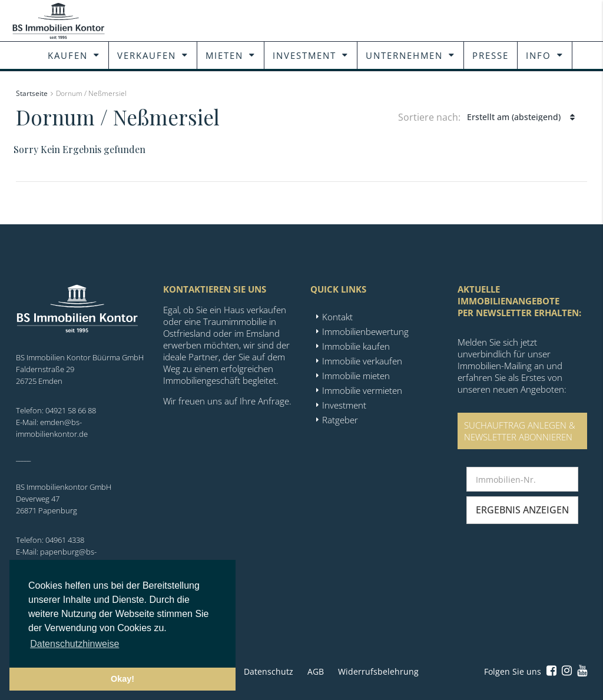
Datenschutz (269, 671)
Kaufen (68, 55)
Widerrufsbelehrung (378, 671)
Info (539, 55)
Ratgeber (340, 420)
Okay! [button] (122, 679)
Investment (304, 55)
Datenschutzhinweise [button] (74, 644)
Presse (491, 55)
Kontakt (337, 317)
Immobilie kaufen (356, 346)
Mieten (224, 55)
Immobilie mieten (356, 376)
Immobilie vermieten (362, 390)
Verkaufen (147, 55)
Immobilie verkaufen (362, 361)
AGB (316, 671)
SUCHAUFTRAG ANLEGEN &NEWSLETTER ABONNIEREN (520, 431)
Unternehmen (404, 55)
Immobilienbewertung (365, 331)
